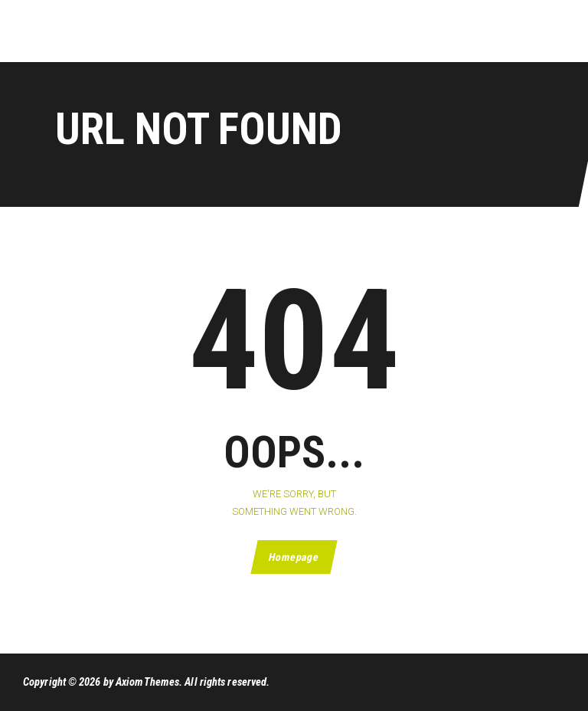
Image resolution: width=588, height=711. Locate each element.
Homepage (294, 557)
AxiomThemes (147, 682)
